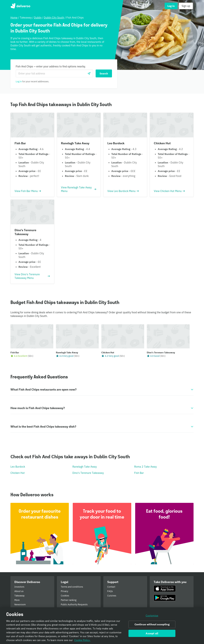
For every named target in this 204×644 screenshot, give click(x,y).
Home (14, 18)
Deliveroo (20, 6)
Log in (19, 81)
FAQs (110, 591)
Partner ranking (69, 600)
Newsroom (20, 604)
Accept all (152, 633)
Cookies (65, 596)
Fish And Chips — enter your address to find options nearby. (51, 66)
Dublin (38, 18)
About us (19, 591)
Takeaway (19, 596)
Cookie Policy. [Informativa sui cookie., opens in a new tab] (82, 640)
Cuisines (112, 596)
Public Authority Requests (74, 604)
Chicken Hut (18, 473)
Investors (19, 587)
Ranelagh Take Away (85, 467)
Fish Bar (139, 473)
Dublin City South (54, 18)
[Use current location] (89, 73)
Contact (111, 587)
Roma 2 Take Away (145, 467)
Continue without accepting (152, 624)
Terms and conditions (72, 587)
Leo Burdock (18, 467)
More (17, 600)
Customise (152, 616)
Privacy (64, 591)
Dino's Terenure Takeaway (88, 473)
